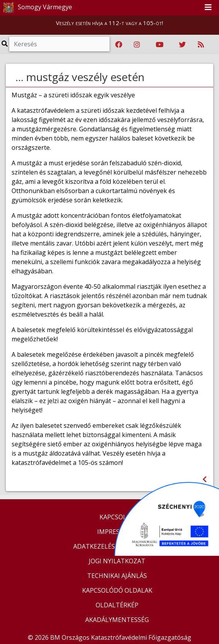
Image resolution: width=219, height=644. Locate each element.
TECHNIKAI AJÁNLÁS (117, 576)
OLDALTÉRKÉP (117, 605)
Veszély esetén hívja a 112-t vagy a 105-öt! (109, 23)
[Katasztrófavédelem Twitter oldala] (182, 45)
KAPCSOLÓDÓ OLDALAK (117, 590)
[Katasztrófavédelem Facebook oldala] (119, 45)
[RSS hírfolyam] (201, 45)
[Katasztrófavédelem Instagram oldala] (137, 45)
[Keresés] (59, 44)
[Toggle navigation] (208, 8)
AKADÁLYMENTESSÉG (117, 620)
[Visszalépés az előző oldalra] (205, 479)
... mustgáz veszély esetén (80, 77)
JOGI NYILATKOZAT (117, 561)
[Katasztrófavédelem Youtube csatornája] (160, 45)
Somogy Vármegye (36, 8)
